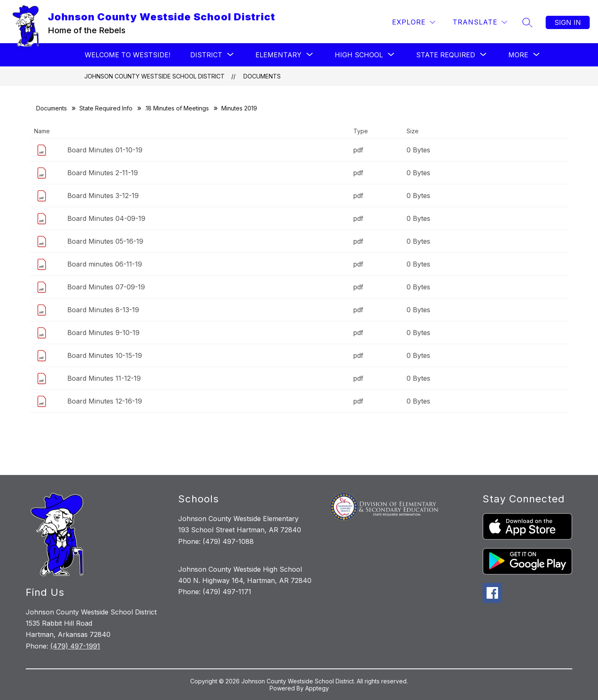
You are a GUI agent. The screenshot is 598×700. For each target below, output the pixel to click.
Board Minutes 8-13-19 (103, 310)
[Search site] (527, 22)
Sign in (568, 22)
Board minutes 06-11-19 (105, 264)
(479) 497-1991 (75, 646)
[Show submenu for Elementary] (278, 55)
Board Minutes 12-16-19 (105, 401)
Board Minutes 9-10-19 (103, 333)
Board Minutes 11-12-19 (104, 378)
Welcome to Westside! (127, 55)
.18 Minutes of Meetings (177, 108)
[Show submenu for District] (206, 55)
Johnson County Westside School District (154, 76)
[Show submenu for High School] (359, 55)
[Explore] (414, 22)
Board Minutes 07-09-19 (106, 287)
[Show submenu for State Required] (446, 55)
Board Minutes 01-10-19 (105, 150)
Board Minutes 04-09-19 (106, 218)
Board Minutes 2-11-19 (103, 173)
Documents (262, 76)
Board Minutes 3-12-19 (103, 196)
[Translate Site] (480, 22)
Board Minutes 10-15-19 (105, 355)
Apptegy (317, 688)
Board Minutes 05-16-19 (105, 241)
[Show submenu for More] (518, 55)
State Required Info (106, 108)
